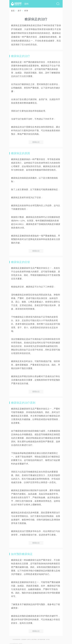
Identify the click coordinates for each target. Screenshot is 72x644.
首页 (13, 11)
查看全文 (36, 142)
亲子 (19, 11)
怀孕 (26, 11)
